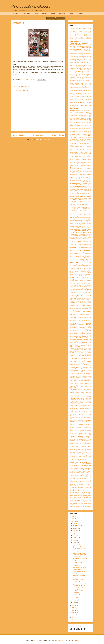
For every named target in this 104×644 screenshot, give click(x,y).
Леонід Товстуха (81, 254)
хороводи (82, 487)
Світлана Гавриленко (86, 444)
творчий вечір (74, 467)
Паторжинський (88, 395)
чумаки (81, 494)
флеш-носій (89, 484)
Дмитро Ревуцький (78, 191)
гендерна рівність (79, 151)
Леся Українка (76, 256)
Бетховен (89, 76)
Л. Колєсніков (79, 247)
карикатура (77, 220)
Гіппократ (72, 154)
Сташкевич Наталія (78, 459)
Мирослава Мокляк (86, 297)
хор (79, 487)
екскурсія (83, 196)
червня (75, 538)
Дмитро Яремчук (87, 191)
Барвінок (72, 74)
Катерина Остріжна (75, 223)
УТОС (86, 480)
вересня (76, 531)
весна (78, 98)
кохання (72, 244)
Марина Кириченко (81, 284)
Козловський (73, 239)
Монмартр (89, 311)
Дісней (77, 188)
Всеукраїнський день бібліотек (83, 144)
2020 (73, 613)
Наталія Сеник (84, 347)
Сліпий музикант (87, 454)
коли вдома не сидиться (85, 239)
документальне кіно (75, 194)
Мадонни (89, 276)
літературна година (74, 260)
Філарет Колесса (82, 483)
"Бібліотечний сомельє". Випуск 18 (81, 31)
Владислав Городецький (75, 128)
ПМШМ (90, 403)
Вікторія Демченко (87, 115)
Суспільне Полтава (78, 461)
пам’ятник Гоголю (82, 389)
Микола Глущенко (78, 292)
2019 (73, 615)
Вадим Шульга (78, 88)
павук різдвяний (74, 389)
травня (75, 540)
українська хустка (80, 474)
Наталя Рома (83, 350)
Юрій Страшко (79, 502)
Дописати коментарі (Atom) (43, 140)
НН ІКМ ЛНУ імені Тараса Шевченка (81, 353)
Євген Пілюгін (78, 200)
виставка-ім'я (88, 104)
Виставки (44, 13)
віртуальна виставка (86, 120)
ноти (79, 359)
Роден (71, 439)
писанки (83, 400)
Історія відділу (27, 13)
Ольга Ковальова (74, 382)
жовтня (75, 528)
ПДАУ (76, 397)
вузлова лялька (88, 148)
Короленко (72, 243)
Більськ (77, 79)
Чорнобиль (76, 494)
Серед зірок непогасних (77, 451)
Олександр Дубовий (80, 372)
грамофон (89, 156)
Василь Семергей (83, 93)
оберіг (77, 360)
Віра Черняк (76, 120)
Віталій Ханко (74, 127)
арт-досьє (86, 65)
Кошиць (75, 244)
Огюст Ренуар (88, 360)
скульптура (72, 454)
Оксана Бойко (77, 362)
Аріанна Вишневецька (86, 64)
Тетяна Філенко (82, 471)
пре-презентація (88, 428)
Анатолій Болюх (83, 55)
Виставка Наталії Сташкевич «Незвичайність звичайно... (78, 590)
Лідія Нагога (79, 258)
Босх (77, 85)
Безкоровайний (88, 74)
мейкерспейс (73, 291)
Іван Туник (83, 210)
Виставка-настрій (74, 106)
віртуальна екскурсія (85, 121)
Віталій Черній (83, 127)
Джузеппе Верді (73, 186)
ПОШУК (89, 426)
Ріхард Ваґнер (88, 438)
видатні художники (80, 101)
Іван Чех (87, 210)
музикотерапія (73, 319)
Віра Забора (79, 118)
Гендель (72, 151)
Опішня (81, 384)
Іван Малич (80, 209)
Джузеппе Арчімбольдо (86, 185)
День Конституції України (82, 171)
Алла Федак (86, 51)
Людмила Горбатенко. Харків (78, 270)
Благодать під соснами (83, 80)
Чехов (81, 492)
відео (71, 112)
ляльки (89, 273)
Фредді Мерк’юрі (74, 487)
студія (71, 461)
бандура (89, 73)
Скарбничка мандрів (75, 452)
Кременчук (80, 244)
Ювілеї (71, 13)
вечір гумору (84, 98)
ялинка (90, 503)
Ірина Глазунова (85, 216)
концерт (79, 241)
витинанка (82, 109)
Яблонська (89, 502)
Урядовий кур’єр (74, 480)
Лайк (90, 247)
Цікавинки (62, 13)
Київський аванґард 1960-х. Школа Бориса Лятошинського (81, 228)
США (90, 461)
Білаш (83, 77)
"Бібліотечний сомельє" (85, 28)
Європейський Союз (75, 203)
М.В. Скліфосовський (75, 276)
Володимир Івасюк (87, 134)
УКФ (90, 479)
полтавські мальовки (80, 422)
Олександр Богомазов (80, 370)
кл (88, 229)
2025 (73, 519)
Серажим (84, 446)
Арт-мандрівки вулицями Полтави (81, 68)
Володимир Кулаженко (85, 138)
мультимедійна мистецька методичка (81, 325)
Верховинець (73, 98)
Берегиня (72, 76)
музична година (82, 319)
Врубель (78, 141)
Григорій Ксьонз (82, 161)
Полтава (82, 407)
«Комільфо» (89, 39)
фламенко (81, 484)
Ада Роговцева (73, 49)
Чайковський (88, 491)
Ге (91, 149)
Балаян (84, 73)
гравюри (84, 156)
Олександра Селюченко (75, 376)
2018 (73, 617)
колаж (77, 239)
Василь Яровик (85, 95)
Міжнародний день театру (82, 310)
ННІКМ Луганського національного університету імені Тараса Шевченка (81, 356)
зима (71, 204)
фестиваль (75, 483)
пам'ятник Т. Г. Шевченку (85, 391)
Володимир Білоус (87, 131)
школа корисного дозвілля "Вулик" (83, 495)
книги (71, 233)
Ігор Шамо (76, 212)
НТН (71, 360)
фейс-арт (85, 481)
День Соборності (82, 176)
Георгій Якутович (84, 152)
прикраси (89, 429)
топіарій (78, 473)
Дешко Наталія (88, 183)
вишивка (72, 111)
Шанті (84, 494)
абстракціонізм (83, 46)
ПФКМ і (81, 430)
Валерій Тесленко (79, 90)
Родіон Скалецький (77, 439)
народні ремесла (74, 342)
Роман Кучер (73, 441)
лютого (75, 600)
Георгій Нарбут (88, 151)
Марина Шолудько (74, 287)
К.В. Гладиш (73, 219)
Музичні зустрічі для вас (82, 320)
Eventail (87, 506)
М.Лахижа (84, 276)
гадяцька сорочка (74, 149)
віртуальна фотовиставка (76, 124)
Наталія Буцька (83, 342)
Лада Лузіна (86, 247)
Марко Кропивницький (78, 289)
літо (90, 267)
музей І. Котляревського (80, 316)
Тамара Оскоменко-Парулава (78, 462)
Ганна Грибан (86, 149)
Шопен (71, 497)
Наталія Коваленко (75, 345)
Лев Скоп (89, 249)
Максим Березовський (80, 280)
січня (75, 602)
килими (79, 229)
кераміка (89, 225)
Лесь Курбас (73, 255)
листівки (87, 256)
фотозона (89, 486)
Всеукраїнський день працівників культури (81, 145)
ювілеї (85, 497)
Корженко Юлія (87, 242)
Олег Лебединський (82, 367)
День (81, 169)
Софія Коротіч (81, 455)
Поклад (71, 407)
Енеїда (90, 198)
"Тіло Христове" (87, 37)
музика (75, 317)
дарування (83, 165)
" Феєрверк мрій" (74, 28)
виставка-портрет (86, 105)
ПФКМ (77, 430)
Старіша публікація (58, 135)
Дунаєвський (76, 195)
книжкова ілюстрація (80, 236)
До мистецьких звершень (84, 192)
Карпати (72, 222)
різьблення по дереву (75, 438)
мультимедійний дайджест (81, 329)
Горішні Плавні (73, 156)
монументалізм (81, 313)
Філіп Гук (89, 483)
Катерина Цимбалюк (86, 223)
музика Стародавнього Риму (85, 317)
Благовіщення (73, 80)
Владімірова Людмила (86, 128)
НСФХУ (90, 359)
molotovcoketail (61, 641)
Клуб (36, 13)
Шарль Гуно (89, 494)
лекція (79, 250)
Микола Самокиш (74, 295)
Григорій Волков (81, 159)
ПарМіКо (77, 395)
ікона (78, 213)
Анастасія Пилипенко (86, 53)
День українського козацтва (85, 177)
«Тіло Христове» (87, 40)
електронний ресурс (83, 198)
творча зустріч (87, 465)
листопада (76, 526)
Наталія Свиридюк (75, 347)
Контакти (80, 13)
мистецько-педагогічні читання (84, 304)
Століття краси (88, 459)
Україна (71, 474)
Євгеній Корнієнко (83, 201)
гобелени (75, 155)
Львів (84, 268)
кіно (86, 229)
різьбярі (82, 438)
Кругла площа (73, 246)
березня (76, 545)
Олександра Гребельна (85, 375)
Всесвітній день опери (76, 142)
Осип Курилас (80, 386)
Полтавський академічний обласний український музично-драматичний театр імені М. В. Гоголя (81, 417)
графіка (72, 158)
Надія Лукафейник (83, 336)
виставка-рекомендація (75, 107)
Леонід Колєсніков (86, 252)
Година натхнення (82, 155)
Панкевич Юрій (80, 392)
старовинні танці (81, 458)
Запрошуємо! (77, 551)
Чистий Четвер (88, 492)
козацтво (89, 237)
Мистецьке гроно (80, 300)
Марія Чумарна (80, 288)
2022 (73, 608)
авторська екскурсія (86, 48)
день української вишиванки (79, 179)
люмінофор (77, 273)
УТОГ (81, 480)
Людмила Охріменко (80, 271)
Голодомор (89, 155)
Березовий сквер (81, 76)
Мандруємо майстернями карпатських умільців (80, 559)
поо (74, 425)
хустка (90, 487)
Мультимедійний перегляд (77, 333)
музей (90, 313)
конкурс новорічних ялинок (85, 240)
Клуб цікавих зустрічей (80, 231)
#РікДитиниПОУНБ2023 (76, 45)
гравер (81, 156)
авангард (89, 46)
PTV (80, 508)
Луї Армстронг (78, 268)
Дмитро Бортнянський (82, 189)
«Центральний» (74, 41)
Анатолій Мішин (78, 56)
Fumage (73, 508)
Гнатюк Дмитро (82, 154)
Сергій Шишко (88, 449)
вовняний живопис (83, 130)
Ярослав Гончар (83, 505)
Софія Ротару (88, 455)
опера (76, 384)
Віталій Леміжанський (86, 126)
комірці (71, 240)
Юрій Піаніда (85, 500)
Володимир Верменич (75, 133)
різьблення (89, 436)
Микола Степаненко (86, 295)
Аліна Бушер (86, 49)
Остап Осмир (88, 386)
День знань (73, 171)
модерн (83, 311)
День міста (76, 173)
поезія (81, 406)
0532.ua (72, 46)
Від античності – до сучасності (83, 111)
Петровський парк (77, 400)
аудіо (83, 71)
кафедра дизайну (74, 225)
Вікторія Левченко (74, 117)
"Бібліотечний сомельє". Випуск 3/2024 (81, 33)
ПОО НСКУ (78, 424)
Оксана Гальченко (36, 82)
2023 (73, 605)
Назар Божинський (81, 338)
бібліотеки (79, 77)
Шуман (80, 497)
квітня (75, 542)
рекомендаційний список (85, 433)
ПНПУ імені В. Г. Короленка (78, 404)
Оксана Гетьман (74, 363)
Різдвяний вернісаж (77, 436)
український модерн (78, 479)
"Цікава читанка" (82, 39)
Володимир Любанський (76, 131)
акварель (80, 49)
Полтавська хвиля (80, 414)
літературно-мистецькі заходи (81, 261)
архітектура (78, 71)
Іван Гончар (77, 207)
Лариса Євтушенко (74, 249)
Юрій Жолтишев (85, 499)
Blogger (76, 641)
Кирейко (83, 229)
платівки (80, 403)
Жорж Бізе (89, 203)
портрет (85, 426)
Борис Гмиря (84, 83)
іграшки (81, 212)
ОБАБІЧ (74, 360)
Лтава (71, 268)
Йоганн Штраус (79, 218)
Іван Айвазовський (83, 206)
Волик (90, 130)
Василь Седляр (74, 93)
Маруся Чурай (88, 289)
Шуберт (75, 497)
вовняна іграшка (74, 130)
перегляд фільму (75, 398)
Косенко (78, 243)
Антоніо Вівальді (74, 64)
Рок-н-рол (89, 439)
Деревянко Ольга (79, 183)
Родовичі (84, 439)
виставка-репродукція (86, 107)
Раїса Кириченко (87, 430)
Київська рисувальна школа (77, 226)
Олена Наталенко (82, 379)
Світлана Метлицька (82, 445)
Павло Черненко (88, 388)
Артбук (76, 70)
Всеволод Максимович (86, 141)
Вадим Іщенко (84, 86)
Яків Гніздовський (83, 503)
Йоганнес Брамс (87, 218)
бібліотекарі (72, 77)
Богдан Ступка (88, 82)
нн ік (90, 351)
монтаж (75, 313)
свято (78, 446)
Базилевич (78, 73)
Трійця (83, 473)
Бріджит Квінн (83, 85)
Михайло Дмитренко (86, 306)
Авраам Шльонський (75, 48)
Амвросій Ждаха (77, 53)
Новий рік (86, 357)
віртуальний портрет (87, 124)
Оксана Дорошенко (83, 363)
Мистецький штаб (80, 301)
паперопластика (78, 394)
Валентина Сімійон (87, 88)
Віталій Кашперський (75, 126)
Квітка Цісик (83, 225)
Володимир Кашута (75, 136)
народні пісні (88, 341)
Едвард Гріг (86, 195)
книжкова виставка (80, 232)
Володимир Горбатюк (75, 134)
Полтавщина (86, 423)
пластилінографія (74, 403)
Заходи (53, 13)
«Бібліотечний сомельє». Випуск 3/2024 (80, 572)
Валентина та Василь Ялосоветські (78, 89)
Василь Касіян (78, 92)
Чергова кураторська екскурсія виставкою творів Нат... (79, 555)
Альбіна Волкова (77, 52)
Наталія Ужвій (88, 348)
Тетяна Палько (83, 470)
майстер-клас (74, 277)
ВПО (75, 141)
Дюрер (81, 195)
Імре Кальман (73, 215)
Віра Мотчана (85, 118)
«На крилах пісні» (78, 40)
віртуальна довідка (74, 121)
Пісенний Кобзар (80, 401)
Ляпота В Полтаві (74, 274)
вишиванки (89, 109)
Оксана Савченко (80, 365)
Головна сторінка (38, 135)
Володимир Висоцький (86, 133)
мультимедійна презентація (81, 326)
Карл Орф (83, 220)
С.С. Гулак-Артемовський (76, 442)
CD (82, 506)
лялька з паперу (83, 273)
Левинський (72, 250)
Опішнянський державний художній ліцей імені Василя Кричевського (81, 385)
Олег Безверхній (74, 366)
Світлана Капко (73, 445)
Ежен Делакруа (76, 197)
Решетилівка (82, 435)
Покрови (76, 407)
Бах (79, 74)
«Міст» (71, 40)
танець (71, 465)
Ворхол (71, 141)
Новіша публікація (18, 135)
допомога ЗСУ (88, 194)
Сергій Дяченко (83, 448)
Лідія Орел (88, 258)
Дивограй (80, 186)
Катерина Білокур (86, 222)
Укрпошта (86, 479)
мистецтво (73, 298)
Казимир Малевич (81, 219)
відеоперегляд (73, 114)
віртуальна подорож (87, 123)
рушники (89, 441)
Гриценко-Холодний (82, 164)
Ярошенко (78, 506)
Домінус (82, 194)
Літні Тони (86, 267)
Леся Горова (86, 255)
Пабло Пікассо (80, 388)
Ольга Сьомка (83, 382)
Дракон (71, 195)
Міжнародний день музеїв (77, 308)
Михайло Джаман (74, 306)
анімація (86, 61)
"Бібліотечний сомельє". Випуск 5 (77, 36)
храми (86, 487)
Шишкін (71, 495)
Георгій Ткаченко (74, 152)
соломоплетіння (73, 455)
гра (78, 156)
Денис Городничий (74, 169)
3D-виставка (77, 46)
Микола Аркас (82, 291)
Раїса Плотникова (74, 432)
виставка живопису (80, 102)
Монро (71, 313)
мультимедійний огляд (84, 332)
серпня (75, 533)
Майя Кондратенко (82, 279)
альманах (84, 52)
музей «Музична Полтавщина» (77, 315)
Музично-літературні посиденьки (84, 322)
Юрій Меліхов (78, 500)
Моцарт (86, 313)
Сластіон (79, 454)
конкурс (75, 240)
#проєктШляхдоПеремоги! (79, 43)
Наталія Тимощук (79, 348)
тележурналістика (87, 468)
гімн (90, 152)
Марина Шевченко (87, 285)
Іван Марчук (86, 209)
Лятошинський (82, 274)
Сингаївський (88, 451)
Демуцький (89, 167)
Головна (16, 13)
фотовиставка (74, 486)
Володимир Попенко (75, 139)
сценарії (86, 461)
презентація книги (81, 429)
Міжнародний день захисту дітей (81, 307)
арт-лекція (79, 67)
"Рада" (81, 37)
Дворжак (89, 165)
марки (71, 289)
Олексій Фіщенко (81, 378)
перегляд (89, 397)
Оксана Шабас (88, 365)
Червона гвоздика (74, 492)
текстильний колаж (78, 468)
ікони (81, 213)
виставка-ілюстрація (79, 104)
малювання (82, 282)
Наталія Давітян (78, 344)
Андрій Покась (79, 61)
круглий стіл (81, 246)
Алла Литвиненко (79, 51)
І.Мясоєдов (85, 204)
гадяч (80, 149)
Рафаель (76, 433)
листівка (82, 256)
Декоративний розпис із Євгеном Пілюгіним (79, 548)
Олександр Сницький (80, 369)
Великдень (73, 96)
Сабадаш (85, 442)
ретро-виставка (73, 435)
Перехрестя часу (84, 398)
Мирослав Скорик (75, 297)
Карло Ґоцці (88, 220)
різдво (90, 435)
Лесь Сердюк (79, 255)
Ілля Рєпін (85, 213)
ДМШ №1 (73, 192)
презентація (73, 429)
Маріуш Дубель (84, 287)
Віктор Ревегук (78, 115)
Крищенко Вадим (87, 244)
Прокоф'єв (72, 430)
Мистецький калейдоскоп (32, 6)
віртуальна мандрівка (75, 123)
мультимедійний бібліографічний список (81, 328)
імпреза (89, 213)
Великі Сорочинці (81, 96)
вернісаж (23, 82)
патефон (82, 395)
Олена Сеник (80, 381)
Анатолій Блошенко (74, 55)
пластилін (89, 401)
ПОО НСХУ (80, 426)
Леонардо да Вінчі (75, 252)
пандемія (72, 392)
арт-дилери (81, 65)
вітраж (90, 127)
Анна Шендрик (81, 62)
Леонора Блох (88, 254)
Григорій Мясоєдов (81, 162)
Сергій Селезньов (80, 449)
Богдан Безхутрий (78, 82)
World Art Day (84, 508)
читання (72, 494)
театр (80, 467)
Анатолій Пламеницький (77, 58)
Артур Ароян (83, 70)
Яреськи (76, 505)
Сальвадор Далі (77, 444)
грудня (75, 523)
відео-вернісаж (79, 112)
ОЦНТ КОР (73, 388)
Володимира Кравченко (86, 139)
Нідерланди (77, 351)
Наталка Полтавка (74, 350)
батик (76, 74)
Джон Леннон (76, 185)
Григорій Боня (83, 158)
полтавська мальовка (81, 410)
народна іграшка (82, 339)
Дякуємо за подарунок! (79, 579)
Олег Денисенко (84, 366)
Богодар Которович (75, 83)
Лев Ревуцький (83, 249)
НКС (88, 351)
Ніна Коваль (83, 351)
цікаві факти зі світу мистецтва (81, 490)
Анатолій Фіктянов (82, 59)
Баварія (72, 73)
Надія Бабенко (84, 335)
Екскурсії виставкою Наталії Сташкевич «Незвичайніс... (79, 564)
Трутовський (89, 473)
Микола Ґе (85, 292)
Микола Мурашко (77, 294)
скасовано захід (87, 452)
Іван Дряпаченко (85, 207)
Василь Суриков (77, 95)
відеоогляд (89, 112)
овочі (80, 360)
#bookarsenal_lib (88, 45)
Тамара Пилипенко (86, 464)
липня (75, 535)
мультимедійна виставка (81, 323)
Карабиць (72, 220)
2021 (73, 610)
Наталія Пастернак (86, 345)
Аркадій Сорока (74, 65)
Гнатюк (76, 154)
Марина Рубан (78, 285)
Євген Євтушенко (87, 200)
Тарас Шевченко (78, 465)
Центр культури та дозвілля (76, 489)
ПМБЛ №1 (85, 403)
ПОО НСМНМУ (87, 424)
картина (77, 222)
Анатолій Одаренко (87, 56)
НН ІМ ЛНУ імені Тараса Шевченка (79, 354)
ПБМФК (72, 397)
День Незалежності (84, 173)
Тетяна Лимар (74, 470)
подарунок (77, 406)
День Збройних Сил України (85, 170)
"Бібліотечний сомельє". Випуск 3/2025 (81, 34)
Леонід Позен (73, 254)
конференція (73, 242)
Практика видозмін (75, 428)
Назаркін (76, 339)
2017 (73, 620)
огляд (83, 360)
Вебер (90, 95)
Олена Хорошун (88, 381)
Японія (72, 505)
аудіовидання (88, 71)
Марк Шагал (88, 288)
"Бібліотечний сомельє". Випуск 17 (81, 30)
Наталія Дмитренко (87, 344)
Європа (90, 201)
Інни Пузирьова (78, 216)
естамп (71, 200)
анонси (18, 82)
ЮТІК (85, 502)
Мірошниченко (77, 311)
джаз (71, 185)
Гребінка (77, 158)
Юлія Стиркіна (78, 499)
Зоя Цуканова (77, 204)
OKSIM (77, 508)
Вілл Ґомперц (84, 117)
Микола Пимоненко (87, 294)
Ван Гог (85, 90)
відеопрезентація (81, 114)
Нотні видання (84, 359)
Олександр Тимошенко (80, 373)
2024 (73, 521)
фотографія (82, 486)
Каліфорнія (89, 219)
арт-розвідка (85, 68)
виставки (28, 82)
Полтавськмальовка (78, 423)
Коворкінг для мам (80, 237)
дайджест (77, 165)
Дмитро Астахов (83, 188)
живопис (83, 203)
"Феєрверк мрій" (74, 39)
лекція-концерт (87, 250)
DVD (84, 506)
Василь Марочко (87, 92)
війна (86, 114)
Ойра (71, 362)
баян (82, 74)
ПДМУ (80, 397)
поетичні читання (87, 406)
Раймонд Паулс (83, 432)
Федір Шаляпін (79, 481)
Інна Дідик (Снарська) (83, 215)
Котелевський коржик (86, 243)
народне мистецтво (79, 341)
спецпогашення (73, 457)
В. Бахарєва (77, 86)
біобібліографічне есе (86, 79)
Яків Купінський (74, 503)
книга (90, 231)
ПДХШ (84, 397)
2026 (73, 517)
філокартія (73, 484)
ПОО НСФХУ (73, 426)
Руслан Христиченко (82, 441)
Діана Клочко (86, 186)
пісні (85, 401)
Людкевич (89, 268)
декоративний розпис (77, 167)
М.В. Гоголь (89, 274)
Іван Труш (78, 210)
